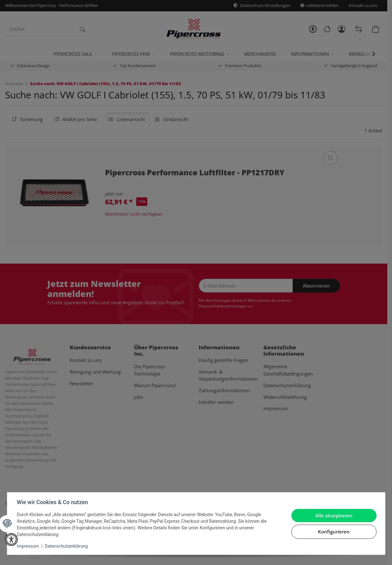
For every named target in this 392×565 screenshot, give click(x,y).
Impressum (28, 546)
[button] (11, 539)
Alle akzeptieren (334, 515)
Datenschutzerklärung (67, 546)
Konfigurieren (333, 532)
